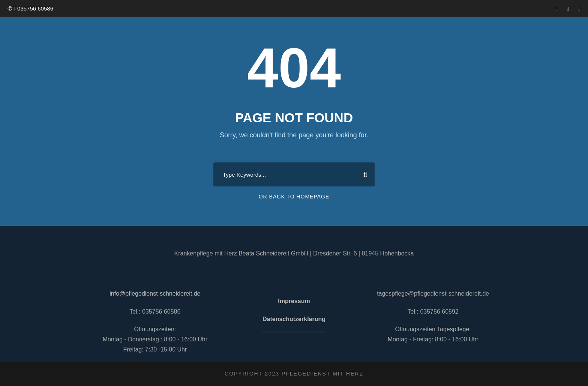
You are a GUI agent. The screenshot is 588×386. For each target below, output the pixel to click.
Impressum (294, 301)
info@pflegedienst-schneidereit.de (155, 294)
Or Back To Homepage (294, 197)
